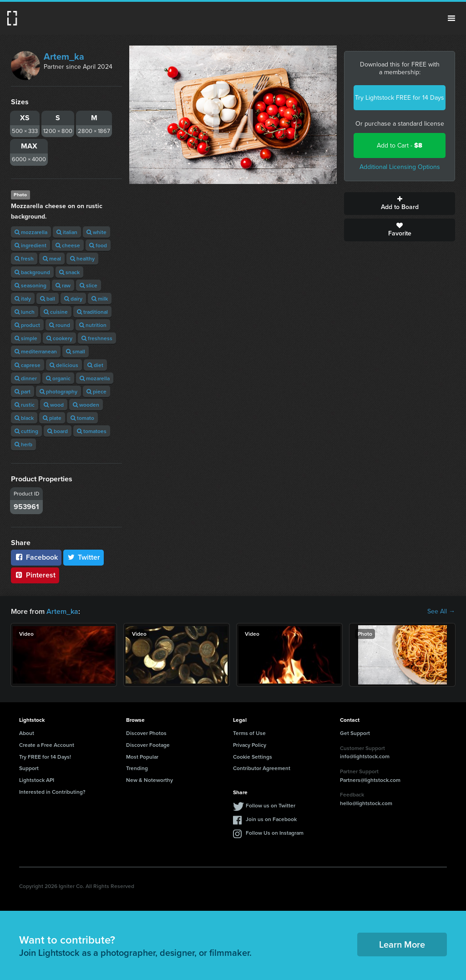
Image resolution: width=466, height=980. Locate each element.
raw (63, 285)
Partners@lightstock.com (370, 780)
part (23, 391)
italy (23, 299)
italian (67, 232)
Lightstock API (37, 780)
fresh (24, 258)
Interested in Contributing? (52, 792)
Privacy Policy (250, 745)
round (60, 325)
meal (52, 258)
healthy (82, 258)
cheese (68, 245)
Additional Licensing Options (400, 167)
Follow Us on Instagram (275, 833)
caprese (28, 365)
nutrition (93, 325)
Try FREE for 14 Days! (45, 757)
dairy (73, 299)
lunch (25, 312)
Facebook (36, 557)
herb (23, 444)
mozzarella (31, 232)
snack (69, 272)
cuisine (56, 312)
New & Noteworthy (149, 780)
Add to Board (400, 204)
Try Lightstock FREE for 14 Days (400, 98)
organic (58, 378)
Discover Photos (146, 733)
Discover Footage (148, 745)
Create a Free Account (47, 745)
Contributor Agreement (262, 768)
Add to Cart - (400, 145)
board (58, 431)
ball (48, 299)
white (96, 232)
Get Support (355, 733)
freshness (97, 338)
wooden (86, 405)
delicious (64, 365)
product (27, 325)
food (98, 245)
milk (100, 299)
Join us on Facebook (271, 819)
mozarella (95, 378)
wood (54, 405)
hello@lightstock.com (366, 803)
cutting (26, 431)
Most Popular (142, 757)
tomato (82, 418)
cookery (59, 338)
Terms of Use (249, 733)
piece (96, 391)
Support (29, 768)
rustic (25, 405)
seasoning (30, 285)
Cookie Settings (253, 757)
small (76, 351)
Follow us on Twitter (271, 805)
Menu (451, 18)
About (27, 733)
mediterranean (36, 351)
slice (89, 285)
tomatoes (92, 431)
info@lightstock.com (365, 756)
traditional (92, 312)
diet (95, 365)
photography (58, 391)
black (24, 418)
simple (26, 338)
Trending (137, 768)
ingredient (30, 245)
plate (52, 418)
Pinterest (35, 575)
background (32, 272)
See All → (441, 612)
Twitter (84, 557)
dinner (26, 378)
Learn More (402, 944)
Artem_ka (64, 56)
